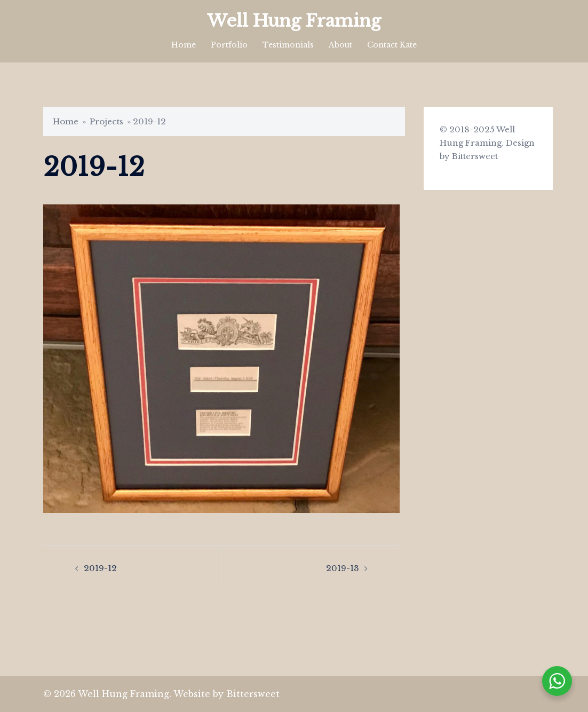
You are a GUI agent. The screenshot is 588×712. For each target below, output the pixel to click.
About (340, 45)
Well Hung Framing (294, 21)
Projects (106, 121)
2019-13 (343, 568)
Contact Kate (392, 45)
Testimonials (288, 45)
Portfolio (229, 45)
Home (184, 45)
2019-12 (100, 568)
